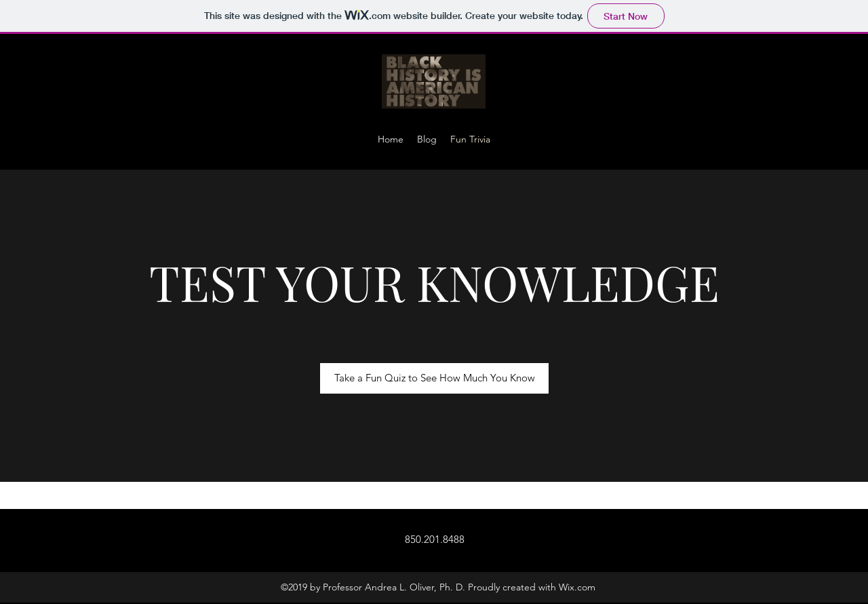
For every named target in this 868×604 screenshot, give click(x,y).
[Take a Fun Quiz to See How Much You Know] (434, 378)
